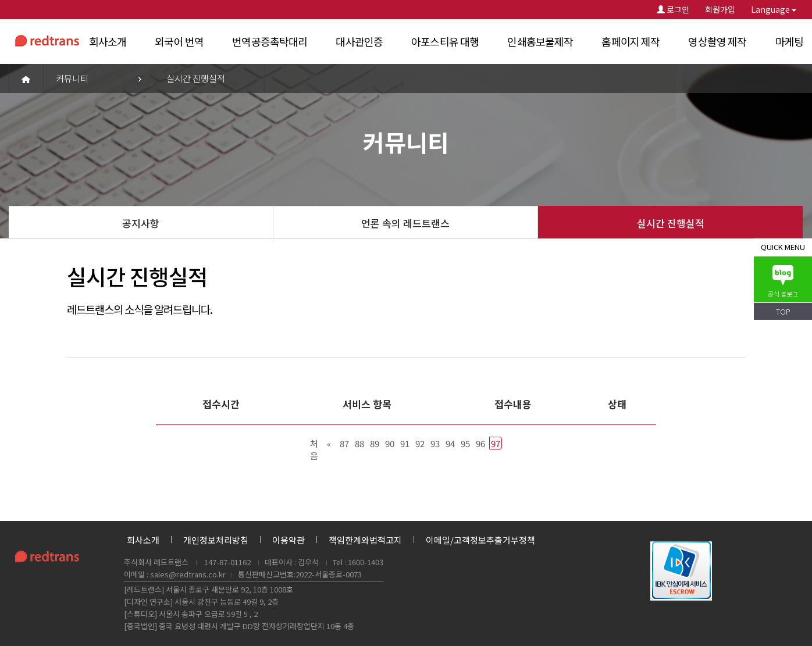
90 (390, 443)
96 (480, 443)
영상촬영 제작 (717, 41)
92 (420, 443)
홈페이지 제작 (631, 41)
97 (496, 443)
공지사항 (141, 223)
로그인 (673, 9)
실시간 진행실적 (671, 223)
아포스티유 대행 (445, 41)
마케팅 (789, 41)
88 (359, 443)
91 (405, 443)
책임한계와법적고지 (365, 540)
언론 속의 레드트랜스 (405, 223)
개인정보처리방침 (216, 540)
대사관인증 (359, 41)
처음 (314, 443)
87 (344, 443)
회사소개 (108, 41)
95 (465, 443)
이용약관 (289, 540)
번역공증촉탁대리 (270, 41)
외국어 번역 (179, 41)
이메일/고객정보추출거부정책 (480, 540)
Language (774, 9)
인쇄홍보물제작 (540, 41)
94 (450, 443)
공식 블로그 (783, 282)
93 (435, 443)
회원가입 (720, 9)
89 (375, 443)
